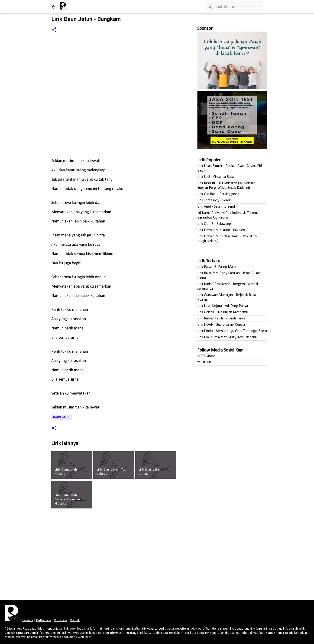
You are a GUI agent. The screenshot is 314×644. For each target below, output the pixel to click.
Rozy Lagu (30, 629)
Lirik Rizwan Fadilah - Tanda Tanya (221, 319)
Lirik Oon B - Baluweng (214, 224)
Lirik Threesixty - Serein (214, 200)
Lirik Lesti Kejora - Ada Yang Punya (223, 306)
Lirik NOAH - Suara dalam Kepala (221, 325)
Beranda (27, 620)
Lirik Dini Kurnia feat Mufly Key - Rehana (227, 337)
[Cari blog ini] (239, 7)
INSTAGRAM (206, 356)
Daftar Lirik (44, 620)
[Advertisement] (114, 556)
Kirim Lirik (61, 620)
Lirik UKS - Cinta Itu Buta (215, 177)
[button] (54, 30)
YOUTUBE (204, 362)
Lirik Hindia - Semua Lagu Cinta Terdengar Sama (232, 331)
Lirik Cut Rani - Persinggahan (218, 194)
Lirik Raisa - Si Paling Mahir (217, 267)
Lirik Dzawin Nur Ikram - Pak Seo (221, 230)
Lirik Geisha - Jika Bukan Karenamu (223, 312)
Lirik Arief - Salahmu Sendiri (217, 207)
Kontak (75, 620)
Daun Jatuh (62, 417)
